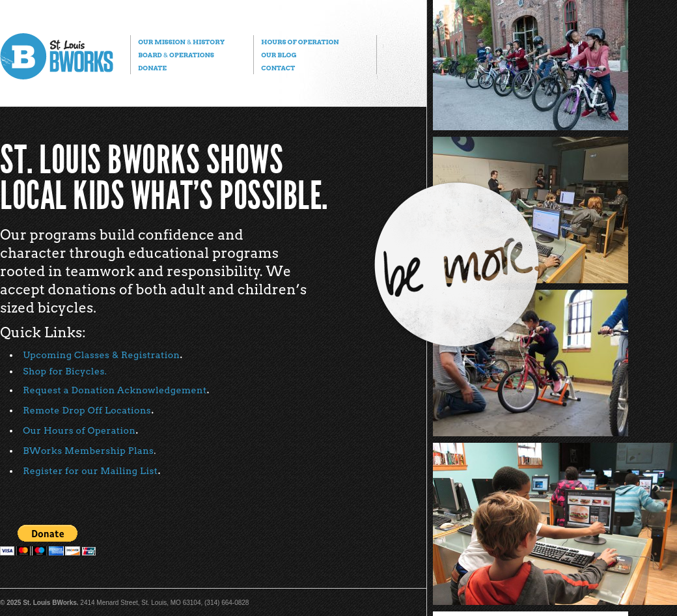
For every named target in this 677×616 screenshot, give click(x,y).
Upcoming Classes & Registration (101, 355)
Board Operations (176, 55)
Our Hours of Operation (79, 430)
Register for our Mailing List (90, 471)
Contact (278, 68)
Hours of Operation (300, 42)
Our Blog (279, 55)
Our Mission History (181, 42)
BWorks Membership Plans (88, 451)
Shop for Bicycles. (65, 371)
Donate (152, 68)
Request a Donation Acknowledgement (115, 390)
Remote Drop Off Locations (87, 410)
